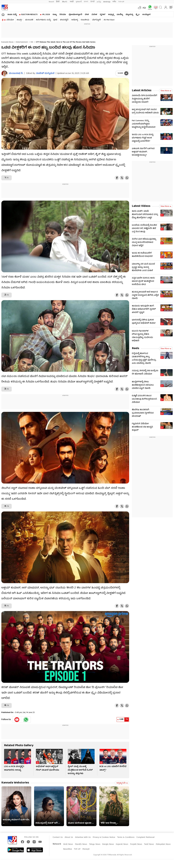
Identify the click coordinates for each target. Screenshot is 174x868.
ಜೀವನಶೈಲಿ (64, 20)
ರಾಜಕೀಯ (85, 20)
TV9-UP (121, 2)
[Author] (4, 74)
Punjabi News (136, 844)
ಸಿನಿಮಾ (63, 15)
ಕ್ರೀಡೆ (55, 20)
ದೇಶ (87, 15)
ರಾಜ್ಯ (55, 15)
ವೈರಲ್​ (103, 15)
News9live (67, 849)
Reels (136, 348)
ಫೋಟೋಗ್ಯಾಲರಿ (75, 15)
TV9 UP (77, 849)
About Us (69, 837)
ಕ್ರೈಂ (138, 15)
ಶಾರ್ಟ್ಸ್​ (20, 20)
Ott (32, 42)
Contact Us (58, 837)
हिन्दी (58, 2)
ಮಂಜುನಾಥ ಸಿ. (16, 74)
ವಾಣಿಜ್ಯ (120, 15)
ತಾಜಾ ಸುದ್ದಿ (12, 15)
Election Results (29, 15)
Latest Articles (142, 91)
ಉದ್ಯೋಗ (146, 15)
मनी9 (114, 2)
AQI (144, 8)
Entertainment (22, 42)
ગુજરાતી (79, 2)
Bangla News (108, 844)
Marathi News (81, 844)
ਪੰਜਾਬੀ (92, 2)
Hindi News (68, 844)
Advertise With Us (83, 837)
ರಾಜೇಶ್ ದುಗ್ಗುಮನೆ (45, 73)
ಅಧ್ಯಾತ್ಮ (111, 15)
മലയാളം (107, 2)
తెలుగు (65, 2)
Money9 (86, 849)
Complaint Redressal (145, 837)
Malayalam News (163, 844)
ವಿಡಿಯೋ (10, 20)
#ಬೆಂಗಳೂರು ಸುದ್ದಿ (43, 20)
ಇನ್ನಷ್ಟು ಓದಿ (122, 783)
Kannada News (7, 42)
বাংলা (86, 2)
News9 (51, 2)
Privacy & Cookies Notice (104, 837)
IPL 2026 (46, 15)
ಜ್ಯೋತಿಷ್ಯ (129, 15)
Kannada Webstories (15, 783)
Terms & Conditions (126, 837)
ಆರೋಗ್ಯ (75, 20)
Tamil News (149, 844)
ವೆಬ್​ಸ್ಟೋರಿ (97, 20)
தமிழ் (99, 2)
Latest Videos (141, 206)
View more (166, 91)
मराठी (72, 2)
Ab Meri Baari (109, 20)
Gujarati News (122, 844)
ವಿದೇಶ (94, 15)
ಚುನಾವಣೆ (29, 20)
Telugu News (95, 844)
